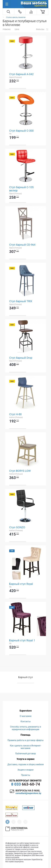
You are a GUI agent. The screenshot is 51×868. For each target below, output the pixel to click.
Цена (17, 29)
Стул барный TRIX (21, 301)
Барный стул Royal (21, 584)
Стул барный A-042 (21, 74)
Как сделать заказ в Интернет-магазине (26, 747)
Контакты (26, 721)
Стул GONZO (17, 527)
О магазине (26, 716)
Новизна (7, 29)
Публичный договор (26, 754)
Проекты (26, 775)
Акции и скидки (26, 770)
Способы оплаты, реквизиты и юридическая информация (26, 728)
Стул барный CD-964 (22, 245)
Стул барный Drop (21, 358)
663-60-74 (26, 784)
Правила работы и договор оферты (26, 740)
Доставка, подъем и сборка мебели (26, 764)
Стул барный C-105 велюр (21, 189)
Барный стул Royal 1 (22, 640)
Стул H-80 (15, 414)
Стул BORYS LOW (20, 471)
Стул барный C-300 (21, 131)
